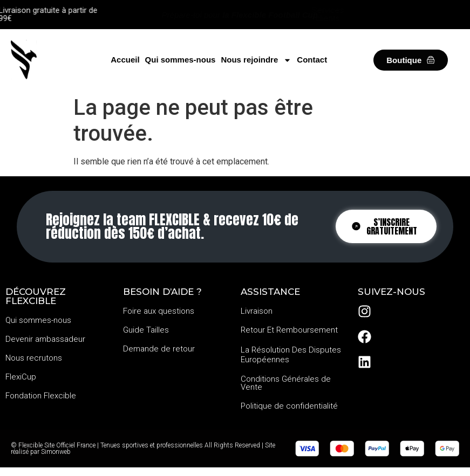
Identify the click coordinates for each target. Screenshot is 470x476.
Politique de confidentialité (289, 406)
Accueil (125, 60)
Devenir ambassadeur (45, 339)
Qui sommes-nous (180, 60)
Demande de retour (159, 349)
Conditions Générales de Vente (286, 383)
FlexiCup (21, 377)
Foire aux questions (159, 311)
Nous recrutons (34, 358)
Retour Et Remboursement (289, 330)
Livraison (257, 311)
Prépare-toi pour (240, 15)
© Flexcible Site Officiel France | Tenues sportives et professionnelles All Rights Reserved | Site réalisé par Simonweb (143, 449)
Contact (312, 60)
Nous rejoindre (256, 60)
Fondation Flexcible (41, 396)
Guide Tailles (146, 330)
